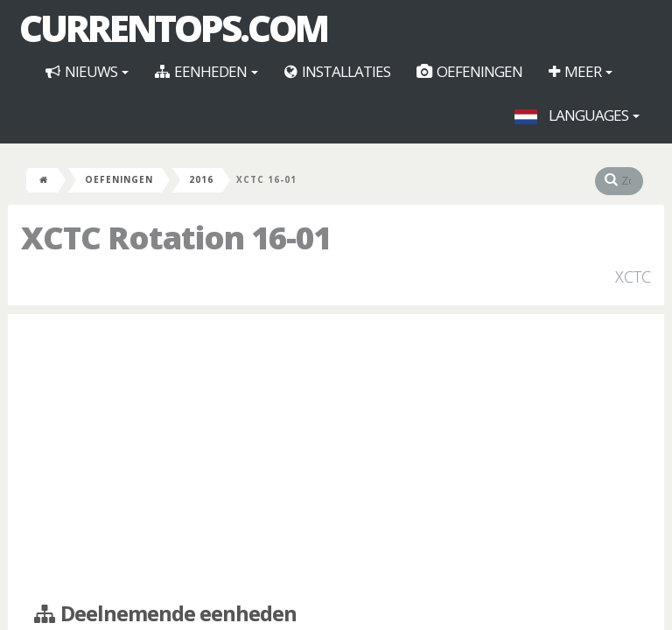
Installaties (337, 71)
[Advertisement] (336, 454)
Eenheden (206, 71)
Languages (577, 115)
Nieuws (87, 71)
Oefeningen (469, 71)
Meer (581, 71)
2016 (201, 179)
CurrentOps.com (173, 28)
